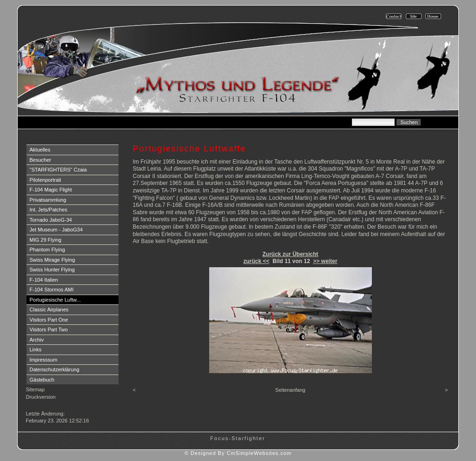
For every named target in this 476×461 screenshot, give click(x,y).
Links (36, 349)
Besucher (40, 160)
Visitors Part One (49, 320)
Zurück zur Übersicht (290, 254)
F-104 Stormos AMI (52, 290)
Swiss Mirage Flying (53, 260)
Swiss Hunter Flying (52, 270)
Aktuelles (40, 150)
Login (33, 406)
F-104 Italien (44, 280)
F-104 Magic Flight (51, 190)
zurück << (256, 261)
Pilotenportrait (46, 180)
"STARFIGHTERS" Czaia (58, 170)
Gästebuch (42, 380)
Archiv (37, 340)
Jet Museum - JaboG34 (56, 230)
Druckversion (41, 397)
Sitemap (35, 389)
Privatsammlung (48, 200)
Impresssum (44, 360)
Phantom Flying (47, 250)
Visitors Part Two (49, 329)
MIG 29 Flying (46, 240)
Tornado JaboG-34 (51, 220)
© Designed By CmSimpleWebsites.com (238, 453)
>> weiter (325, 261)
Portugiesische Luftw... (55, 300)
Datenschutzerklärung (55, 369)
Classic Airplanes (49, 310)
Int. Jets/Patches (49, 210)
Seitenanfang (290, 390)
